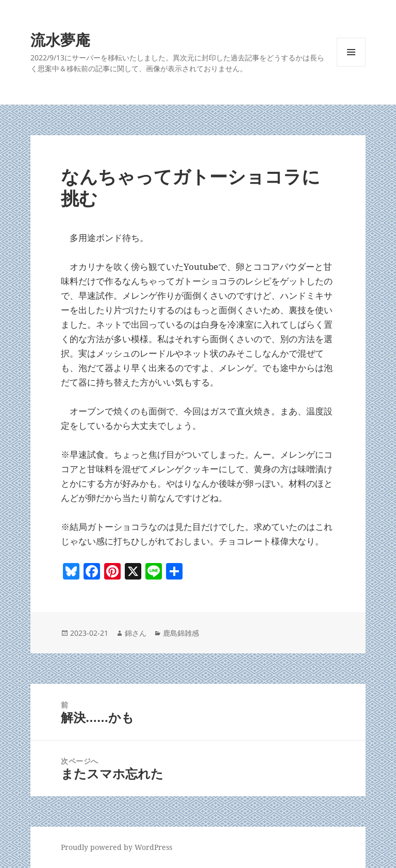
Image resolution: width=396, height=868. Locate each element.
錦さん (136, 633)
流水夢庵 (60, 39)
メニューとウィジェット (351, 66)
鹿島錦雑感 (181, 633)
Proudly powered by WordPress (117, 847)
